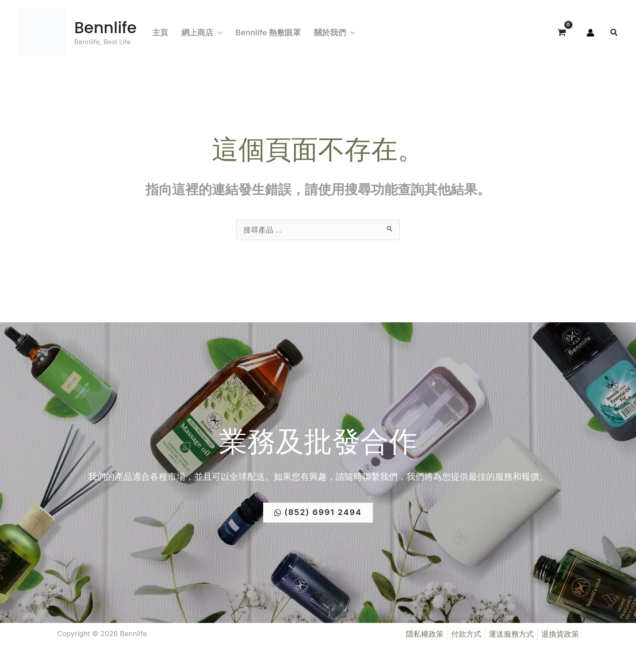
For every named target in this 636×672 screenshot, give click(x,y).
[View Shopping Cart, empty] (562, 33)
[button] (218, 33)
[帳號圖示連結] (590, 33)
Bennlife (105, 28)
